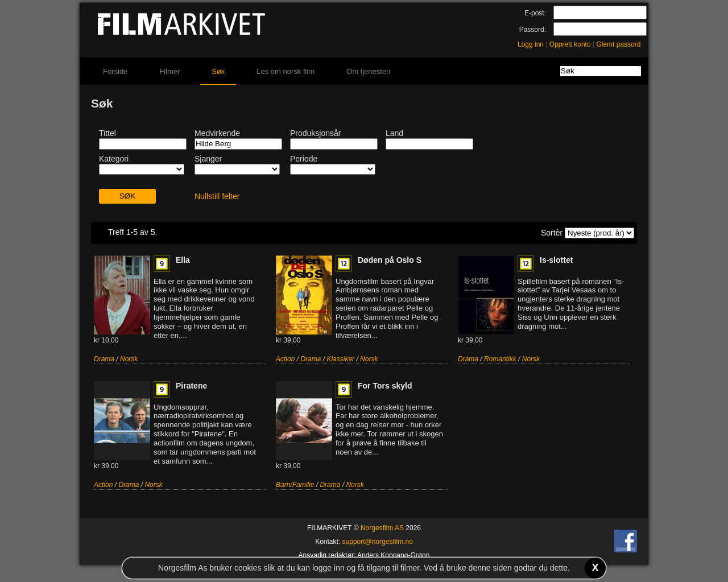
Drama (104, 359)
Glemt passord (618, 44)
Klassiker (340, 359)
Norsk (129, 359)
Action (285, 359)
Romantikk (500, 359)
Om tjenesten (368, 71)
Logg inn (531, 44)
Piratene (191, 386)
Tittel (107, 133)
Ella (183, 260)
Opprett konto (570, 44)
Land (394, 133)
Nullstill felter (217, 196)
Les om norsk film (286, 71)
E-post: (535, 13)
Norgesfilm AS (382, 528)
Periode (304, 159)
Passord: (533, 30)
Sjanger (208, 159)
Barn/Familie (295, 485)
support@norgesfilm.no (378, 542)
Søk (218, 71)
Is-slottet (556, 260)
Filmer (169, 71)
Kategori (114, 159)
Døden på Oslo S (390, 260)
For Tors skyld (385, 386)
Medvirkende (217, 133)
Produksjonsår (316, 133)
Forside (115, 71)
